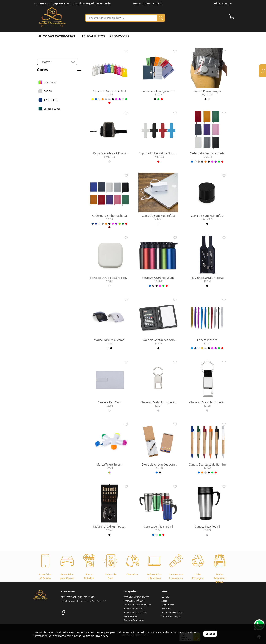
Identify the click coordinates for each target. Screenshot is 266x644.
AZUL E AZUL (51, 100)
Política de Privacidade (173, 612)
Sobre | (148, 3)
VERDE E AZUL (52, 109)
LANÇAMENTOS (94, 36)
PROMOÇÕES (119, 36)
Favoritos (166, 609)
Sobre (164, 601)
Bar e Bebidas (130, 616)
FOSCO (48, 91)
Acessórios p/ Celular (134, 609)
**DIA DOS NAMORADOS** (137, 605)
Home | (138, 3)
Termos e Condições (172, 616)
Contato (158, 3)
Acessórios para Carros (135, 612)
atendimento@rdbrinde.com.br (92, 3)
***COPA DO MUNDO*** (136, 597)
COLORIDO (50, 82)
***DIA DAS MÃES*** (135, 601)
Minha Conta (223, 3)
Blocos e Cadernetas (134, 620)
